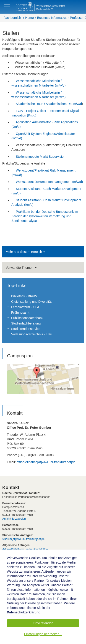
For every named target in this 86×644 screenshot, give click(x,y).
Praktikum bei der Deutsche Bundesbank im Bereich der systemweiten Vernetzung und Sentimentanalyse (45, 216)
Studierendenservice (26, 329)
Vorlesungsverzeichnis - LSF (31, 334)
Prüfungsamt (20, 312)
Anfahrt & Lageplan (14, 519)
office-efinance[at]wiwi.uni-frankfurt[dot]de (46, 462)
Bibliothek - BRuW (24, 296)
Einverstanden (43, 623)
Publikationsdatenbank (27, 318)
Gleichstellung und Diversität (31, 302)
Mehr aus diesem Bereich (25, 252)
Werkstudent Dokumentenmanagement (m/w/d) (49, 182)
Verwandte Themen (21, 268)
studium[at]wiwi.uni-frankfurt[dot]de (23, 539)
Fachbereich (12, 18)
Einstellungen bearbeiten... (43, 634)
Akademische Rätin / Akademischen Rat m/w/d (49, 104)
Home (30, 18)
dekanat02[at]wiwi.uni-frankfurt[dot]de (25, 549)
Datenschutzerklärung (24, 612)
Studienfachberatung (26, 323)
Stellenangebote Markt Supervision (40, 157)
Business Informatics (52, 18)
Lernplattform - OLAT (26, 307)
